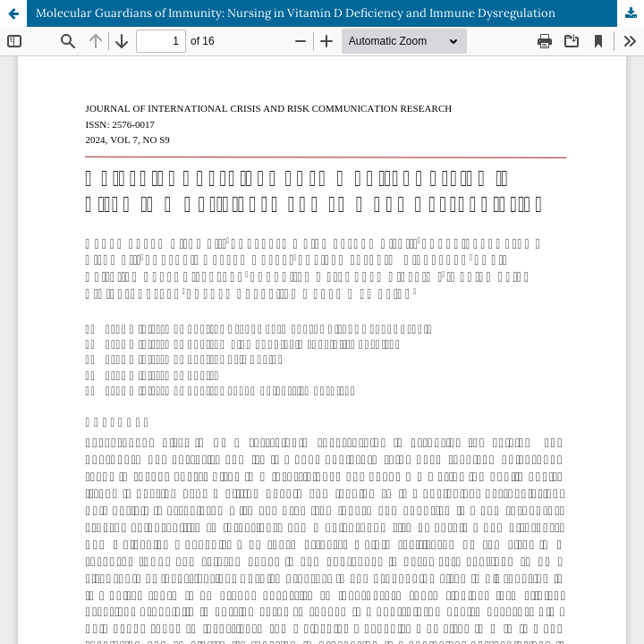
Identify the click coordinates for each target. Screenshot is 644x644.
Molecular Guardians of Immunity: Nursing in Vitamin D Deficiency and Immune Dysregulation (296, 13)
